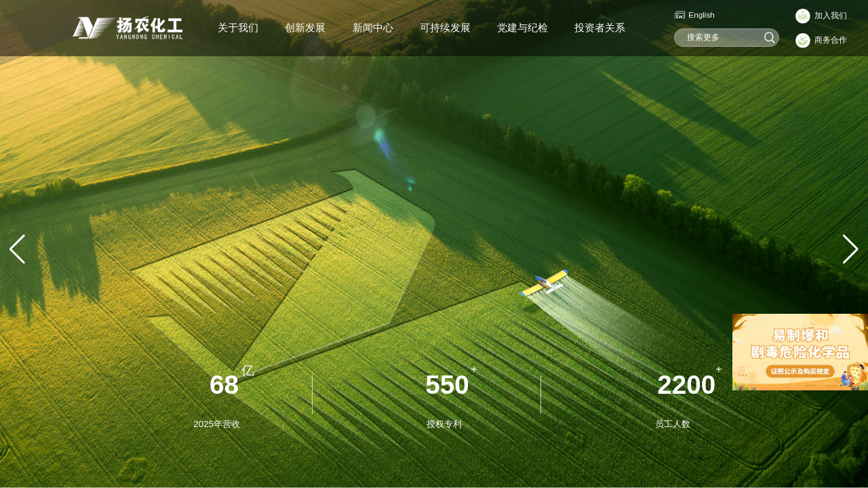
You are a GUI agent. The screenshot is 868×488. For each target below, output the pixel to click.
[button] (851, 249)
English (701, 15)
